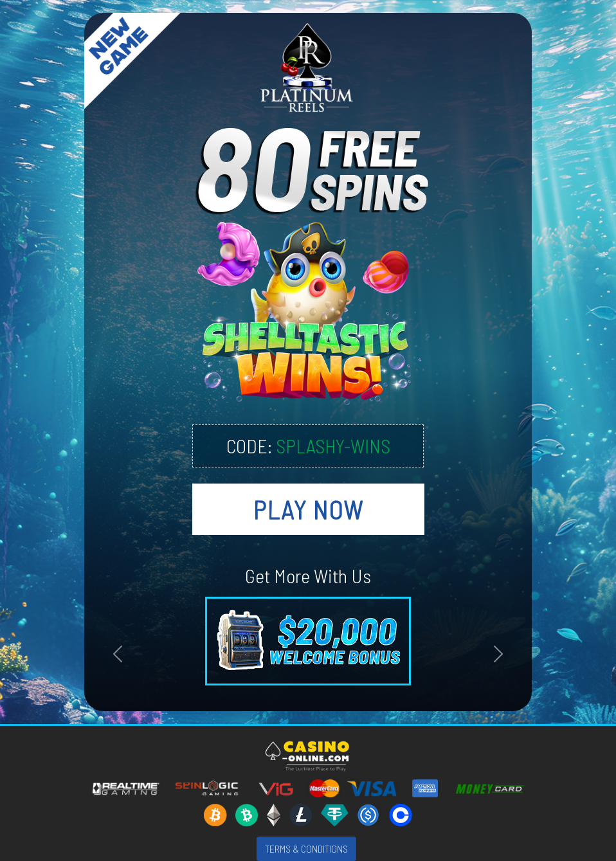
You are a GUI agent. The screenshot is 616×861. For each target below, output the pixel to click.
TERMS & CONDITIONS (306, 848)
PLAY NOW (308, 509)
